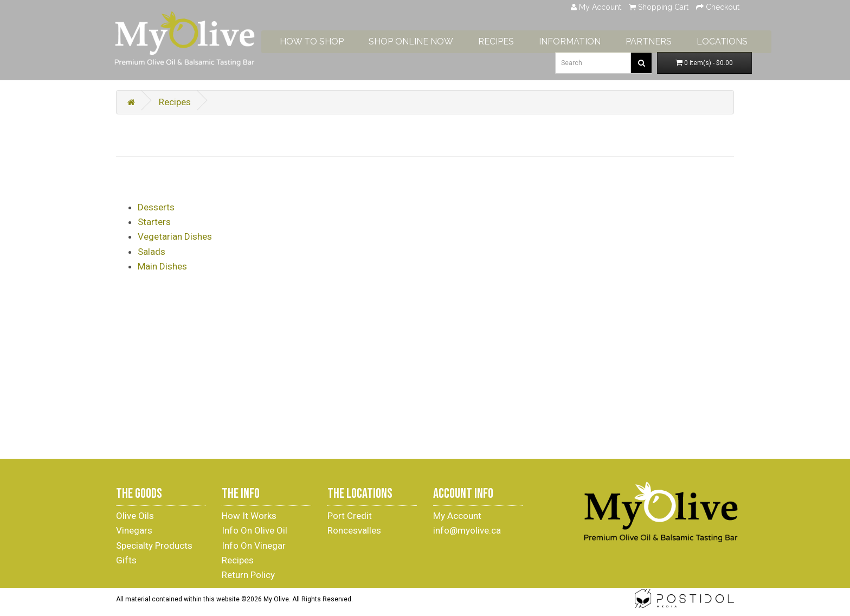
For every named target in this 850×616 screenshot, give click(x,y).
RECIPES (513, 39)
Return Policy (248, 575)
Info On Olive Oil (255, 530)
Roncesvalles (354, 530)
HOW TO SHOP (329, 39)
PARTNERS (666, 39)
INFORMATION (587, 39)
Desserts (156, 207)
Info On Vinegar (254, 546)
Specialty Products (154, 546)
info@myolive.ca (467, 530)
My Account (457, 516)
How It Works (249, 516)
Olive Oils (135, 516)
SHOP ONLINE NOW (428, 39)
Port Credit (350, 516)
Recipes (175, 102)
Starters (154, 222)
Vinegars (134, 530)
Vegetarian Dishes (175, 236)
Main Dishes (162, 266)
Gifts (126, 560)
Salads (152, 252)
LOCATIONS (739, 39)
